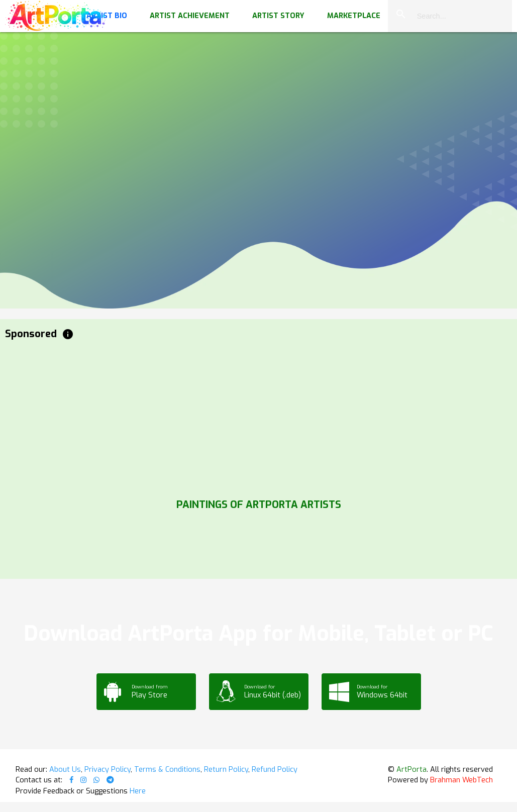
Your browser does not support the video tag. (258, 100)
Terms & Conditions (167, 769)
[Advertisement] (258, 417)
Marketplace (354, 16)
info (68, 334)
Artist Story (278, 16)
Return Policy (226, 769)
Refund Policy (275, 769)
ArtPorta (411, 769)
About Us (65, 769)
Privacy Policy (108, 769)
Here (138, 791)
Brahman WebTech (461, 780)
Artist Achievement (190, 16)
